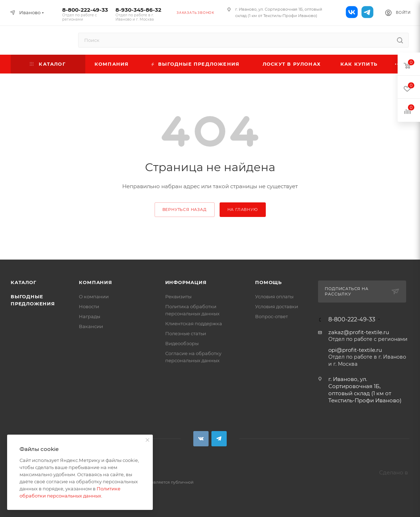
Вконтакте (201, 439)
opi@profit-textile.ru (355, 350)
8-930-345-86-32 (139, 14)
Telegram (219, 439)
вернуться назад (185, 209)
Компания (95, 282)
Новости (89, 306)
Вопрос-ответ (271, 316)
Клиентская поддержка (194, 323)
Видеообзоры (182, 343)
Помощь (268, 282)
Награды (90, 316)
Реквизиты (178, 296)
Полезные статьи (186, 333)
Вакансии (91, 326)
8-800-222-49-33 (85, 14)
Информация (186, 282)
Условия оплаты (274, 296)
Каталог (24, 282)
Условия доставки (277, 306)
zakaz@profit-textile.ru (359, 332)
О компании (94, 296)
